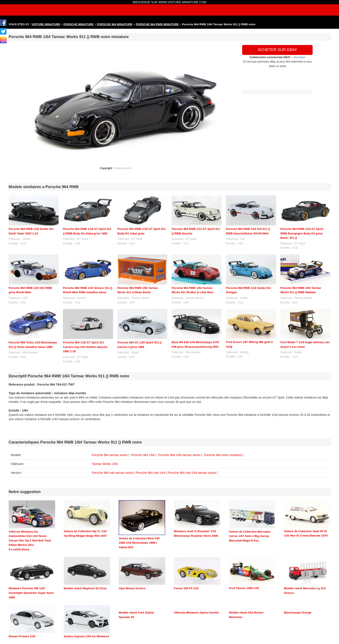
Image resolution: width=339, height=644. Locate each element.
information (299, 57)
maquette (33, 640)
